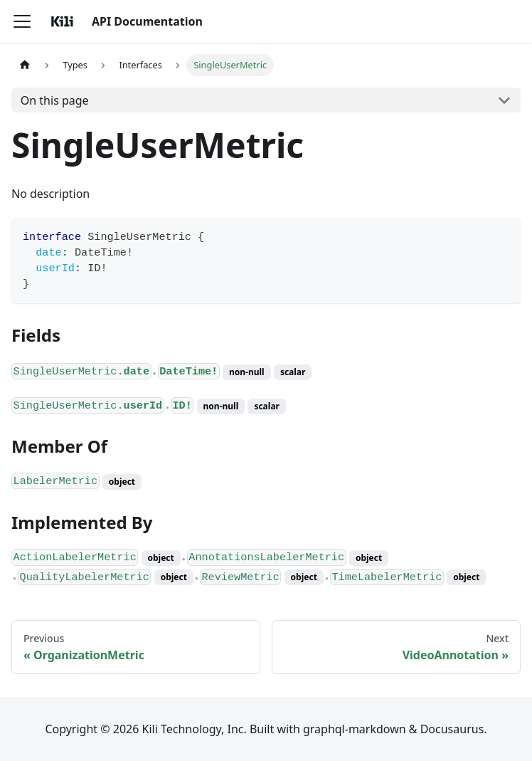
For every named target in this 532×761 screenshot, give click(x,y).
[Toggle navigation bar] (22, 21)
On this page (55, 100)
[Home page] (25, 65)
